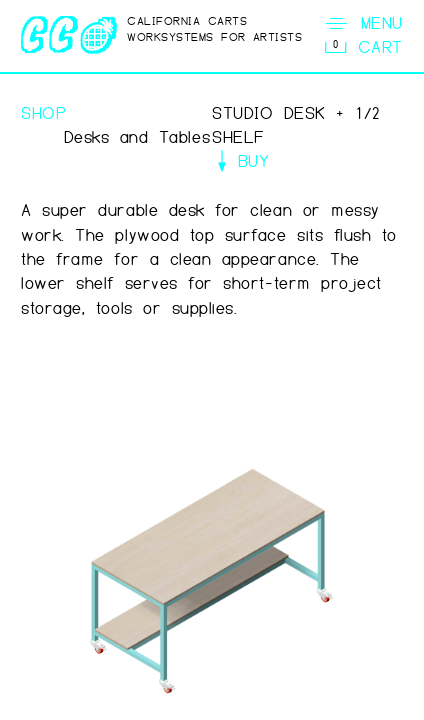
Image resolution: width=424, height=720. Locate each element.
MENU (363, 23)
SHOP (43, 113)
